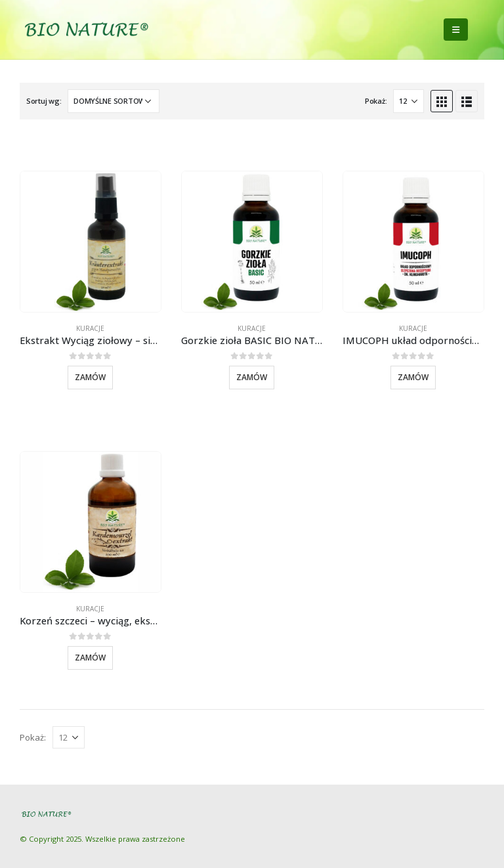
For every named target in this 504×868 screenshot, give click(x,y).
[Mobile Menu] (456, 30)
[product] (91, 242)
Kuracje (90, 328)
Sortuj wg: (44, 101)
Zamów (90, 377)
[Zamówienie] (114, 101)
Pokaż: (376, 101)
